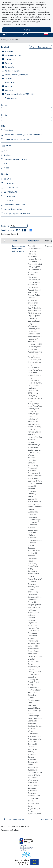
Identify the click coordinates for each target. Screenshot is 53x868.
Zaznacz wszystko (44, 47)
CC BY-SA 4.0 (9, 200)
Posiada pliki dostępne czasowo (17, 139)
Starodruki (9, 90)
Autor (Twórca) (35, 241)
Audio (6, 151)
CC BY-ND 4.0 (9, 196)
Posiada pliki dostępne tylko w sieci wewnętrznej (23, 135)
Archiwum (9, 51)
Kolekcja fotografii (12, 71)
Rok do (4, 115)
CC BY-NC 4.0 (9, 183)
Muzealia (8, 79)
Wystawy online (11, 98)
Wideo (6, 168)
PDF (6, 164)
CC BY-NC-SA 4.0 (11, 192)
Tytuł (15, 241)
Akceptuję (27, 30)
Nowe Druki (10, 82)
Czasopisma (10, 59)
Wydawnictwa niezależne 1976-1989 (19, 94)
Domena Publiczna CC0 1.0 (15, 205)
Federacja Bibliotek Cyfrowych (16, 159)
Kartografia (9, 67)
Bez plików (8, 130)
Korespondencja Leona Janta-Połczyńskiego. (19, 249)
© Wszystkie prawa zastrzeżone (17, 213)
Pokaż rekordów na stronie (15, 826)
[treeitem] (26, 51)
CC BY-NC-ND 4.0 (11, 188)
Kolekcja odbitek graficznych (16, 75)
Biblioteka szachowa (13, 55)
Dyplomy (8, 63)
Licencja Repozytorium (13, 209)
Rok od (4, 105)
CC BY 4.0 (8, 179)
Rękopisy (8, 86)
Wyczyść (33, 47)
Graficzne (8, 155)
